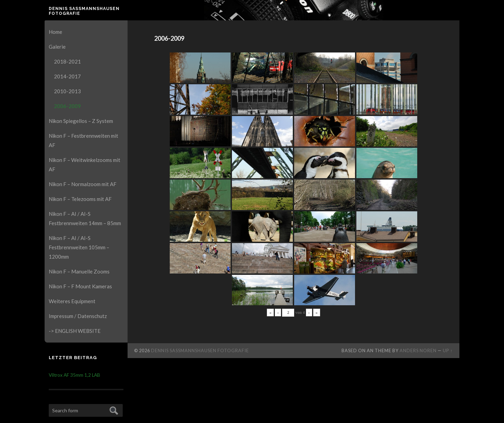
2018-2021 (67, 61)
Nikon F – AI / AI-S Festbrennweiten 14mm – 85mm (85, 218)
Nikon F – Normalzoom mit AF (83, 184)
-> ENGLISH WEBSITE (75, 331)
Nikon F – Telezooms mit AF (80, 199)
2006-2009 (67, 106)
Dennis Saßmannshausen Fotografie (84, 11)
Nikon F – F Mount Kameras (80, 286)
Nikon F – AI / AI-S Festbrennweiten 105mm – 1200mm (79, 247)
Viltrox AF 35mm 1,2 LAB (74, 375)
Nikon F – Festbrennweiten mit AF (83, 140)
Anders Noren (418, 350)
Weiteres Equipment (72, 301)
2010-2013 (67, 91)
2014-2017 (67, 76)
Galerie (57, 47)
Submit (113, 410)
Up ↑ (448, 350)
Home (55, 32)
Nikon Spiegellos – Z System (81, 121)
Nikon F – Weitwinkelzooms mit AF (85, 165)
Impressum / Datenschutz (78, 316)
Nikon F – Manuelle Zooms (79, 271)
